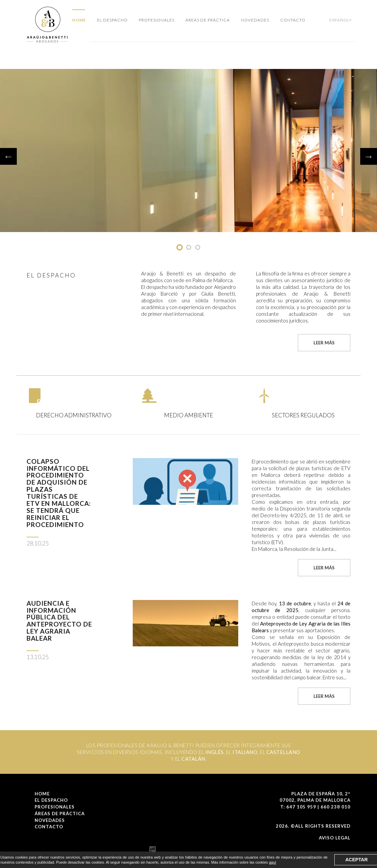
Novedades (255, 20)
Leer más (324, 343)
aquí (272, 862)
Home (79, 20)
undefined (180, 247)
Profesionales (157, 20)
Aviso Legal (335, 838)
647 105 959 (301, 807)
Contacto (293, 20)
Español (340, 20)
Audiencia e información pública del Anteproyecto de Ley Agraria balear (59, 621)
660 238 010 (336, 807)
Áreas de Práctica (208, 20)
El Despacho (112, 20)
